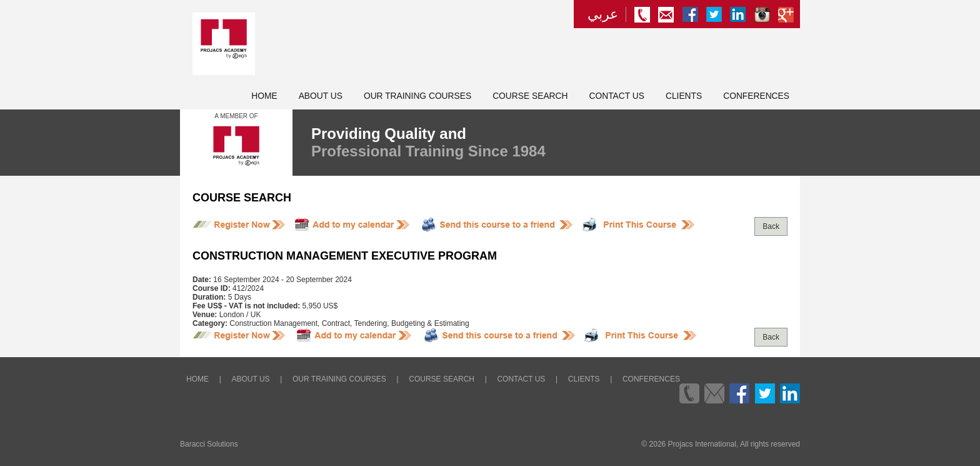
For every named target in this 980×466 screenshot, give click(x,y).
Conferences (756, 96)
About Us (321, 96)
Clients (684, 96)
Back (771, 226)
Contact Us (617, 96)
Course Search (530, 96)
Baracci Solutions (209, 444)
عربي (603, 14)
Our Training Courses (417, 96)
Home (264, 96)
